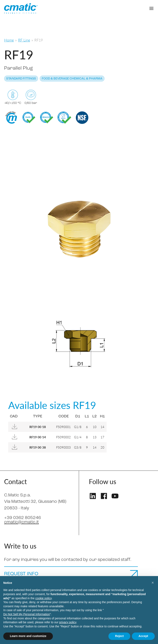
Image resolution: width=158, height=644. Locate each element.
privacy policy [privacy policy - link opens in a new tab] (68, 622)
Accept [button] (143, 636)
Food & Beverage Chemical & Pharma (72, 79)
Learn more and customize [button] (28, 636)
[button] (153, 583)
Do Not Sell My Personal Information (27, 614)
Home (9, 40)
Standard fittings (21, 79)
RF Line (24, 40)
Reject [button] (119, 636)
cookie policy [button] (44, 598)
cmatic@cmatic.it (21, 522)
